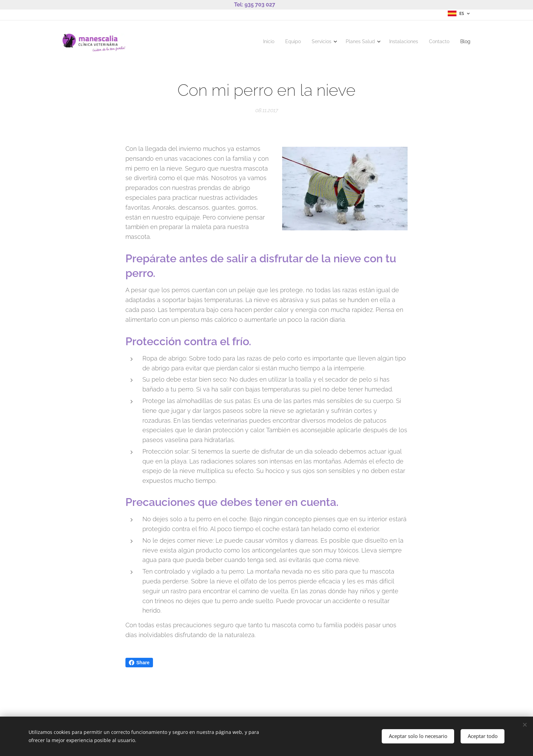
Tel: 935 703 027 (254, 5)
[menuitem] (400, 42)
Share (139, 663)
